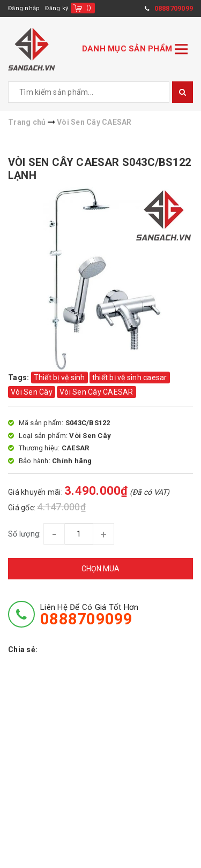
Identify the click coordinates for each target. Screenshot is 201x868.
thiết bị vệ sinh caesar (130, 378)
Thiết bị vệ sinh (59, 378)
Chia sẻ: (23, 650)
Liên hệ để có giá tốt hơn (89, 615)
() (89, 8)
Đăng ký (57, 8)
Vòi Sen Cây (32, 392)
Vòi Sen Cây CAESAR (96, 392)
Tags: (20, 378)
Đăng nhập (24, 8)
